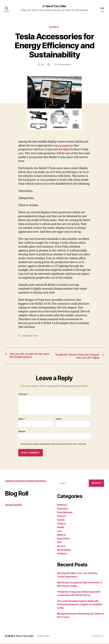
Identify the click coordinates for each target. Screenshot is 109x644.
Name (22, 420)
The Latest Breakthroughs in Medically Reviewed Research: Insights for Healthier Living (80, 605)
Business (55, 28)
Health (61, 528)
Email (59, 420)
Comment (23, 395)
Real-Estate (63, 540)
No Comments (65, 65)
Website (22, 432)
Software (62, 555)
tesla (36, 336)
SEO (59, 543)
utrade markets (13, 506)
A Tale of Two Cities (54, 6)
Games (61, 521)
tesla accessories (64, 146)
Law (59, 532)
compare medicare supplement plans (25, 482)
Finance (61, 517)
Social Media (64, 551)
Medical (61, 536)
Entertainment (65, 513)
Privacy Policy (45, 637)
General (61, 525)
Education (63, 510)
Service (61, 547)
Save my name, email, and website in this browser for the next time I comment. (54, 445)
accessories (27, 336)
